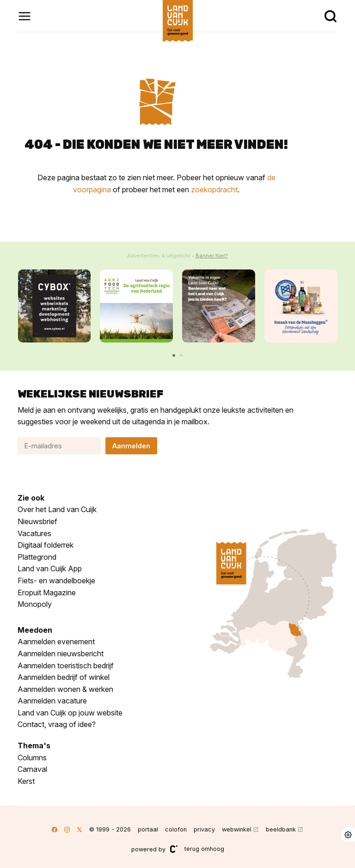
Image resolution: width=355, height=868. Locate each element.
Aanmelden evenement (56, 642)
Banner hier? (212, 256)
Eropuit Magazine (47, 593)
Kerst (26, 781)
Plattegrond (37, 557)
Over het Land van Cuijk (57, 509)
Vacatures (34, 533)
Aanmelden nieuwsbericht (61, 654)
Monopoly (35, 604)
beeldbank (281, 829)
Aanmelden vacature (52, 701)
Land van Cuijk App (50, 568)
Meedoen (35, 630)
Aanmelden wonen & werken (65, 689)
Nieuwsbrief (37, 521)
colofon (176, 829)
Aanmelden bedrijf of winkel (64, 677)
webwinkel (237, 829)
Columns (32, 758)
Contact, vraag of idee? (57, 724)
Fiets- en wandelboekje (56, 581)
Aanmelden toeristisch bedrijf (66, 666)
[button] (174, 355)
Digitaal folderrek (46, 545)
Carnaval (32, 769)
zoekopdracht (214, 189)
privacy (204, 829)
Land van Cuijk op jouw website (70, 713)
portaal (148, 829)
